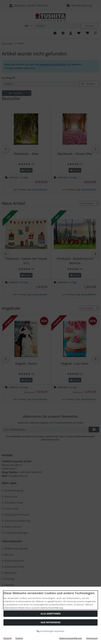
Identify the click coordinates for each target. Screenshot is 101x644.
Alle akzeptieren (51, 614)
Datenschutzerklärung (70, 638)
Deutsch (8, 638)
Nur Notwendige (51, 622)
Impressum (92, 638)
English (19, 638)
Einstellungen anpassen (51, 631)
